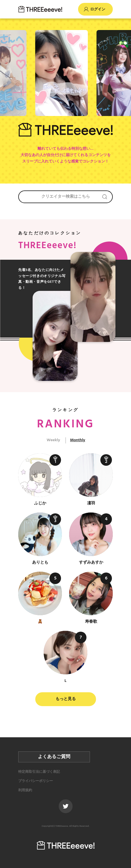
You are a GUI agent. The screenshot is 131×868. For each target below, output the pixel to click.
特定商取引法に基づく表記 (39, 772)
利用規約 (25, 790)
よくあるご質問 (54, 757)
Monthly (78, 440)
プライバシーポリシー (36, 781)
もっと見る (66, 699)
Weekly (53, 440)
